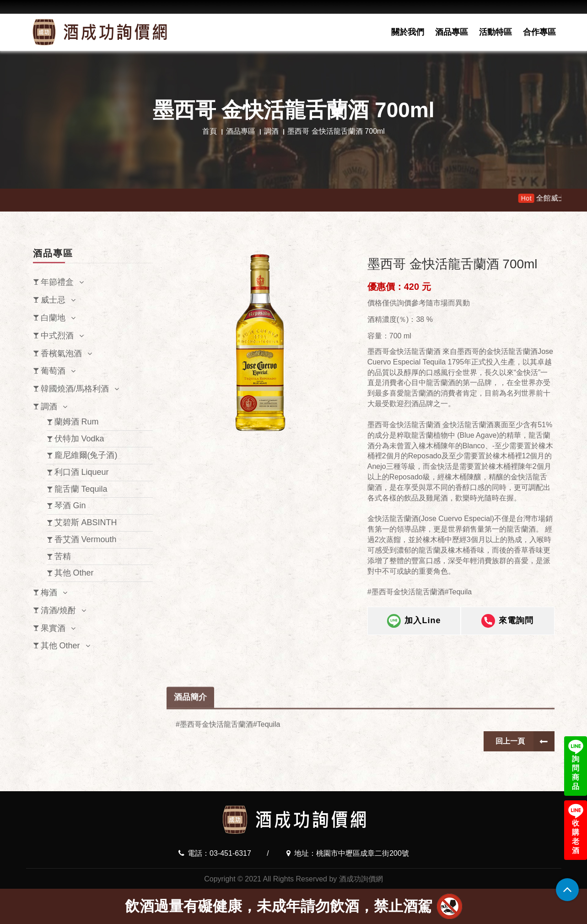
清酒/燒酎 (58, 610)
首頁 (210, 131)
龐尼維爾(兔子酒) (86, 455)
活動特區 (495, 32)
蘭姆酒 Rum (77, 422)
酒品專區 (452, 32)
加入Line (414, 630)
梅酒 (49, 592)
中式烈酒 (57, 336)
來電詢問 (507, 630)
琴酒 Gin (70, 505)
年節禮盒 (57, 282)
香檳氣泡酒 (61, 353)
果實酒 (53, 628)
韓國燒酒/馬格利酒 (75, 389)
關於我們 (408, 32)
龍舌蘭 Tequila (81, 489)
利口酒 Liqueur (82, 472)
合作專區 (539, 32)
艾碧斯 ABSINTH (86, 522)
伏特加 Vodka (79, 439)
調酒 (271, 131)
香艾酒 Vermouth (86, 539)
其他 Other (74, 573)
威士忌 (53, 300)
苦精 (63, 556)
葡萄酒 (53, 371)
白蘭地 (53, 318)
